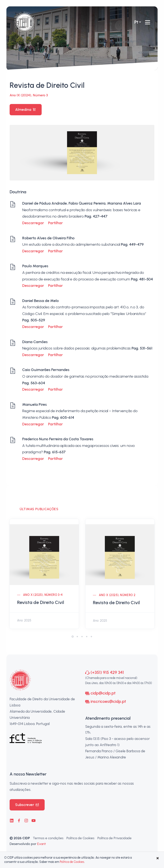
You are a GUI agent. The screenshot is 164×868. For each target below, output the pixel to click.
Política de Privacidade (114, 838)
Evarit (42, 844)
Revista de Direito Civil (41, 602)
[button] (73, 637)
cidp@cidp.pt (103, 693)
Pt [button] (136, 22)
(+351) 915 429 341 (107, 672)
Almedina (26, 110)
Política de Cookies (80, 838)
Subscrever (27, 805)
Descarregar (33, 223)
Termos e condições (48, 838)
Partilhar (55, 223)
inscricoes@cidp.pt (108, 701)
